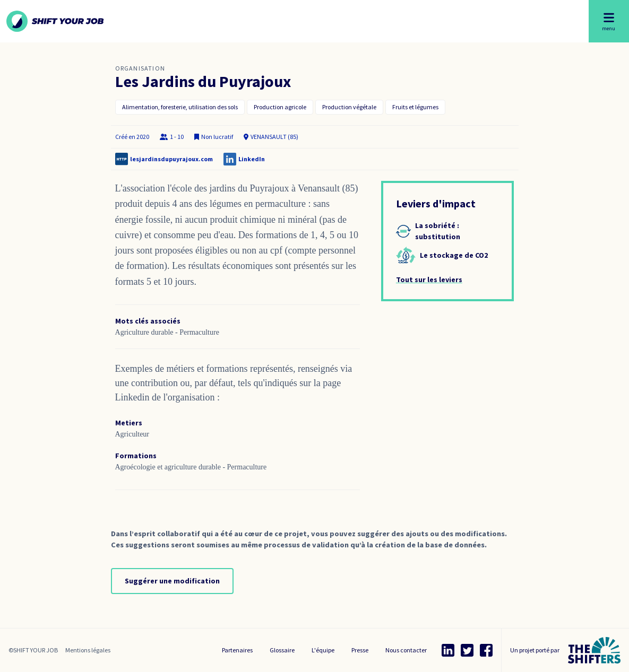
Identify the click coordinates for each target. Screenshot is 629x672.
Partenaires (237, 650)
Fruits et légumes (415, 107)
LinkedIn (252, 159)
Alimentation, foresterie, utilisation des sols (180, 107)
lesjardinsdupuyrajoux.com (171, 159)
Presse (360, 650)
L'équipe (323, 650)
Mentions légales (88, 650)
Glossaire (282, 650)
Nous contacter (406, 650)
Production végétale (349, 107)
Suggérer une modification (172, 581)
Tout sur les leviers (429, 280)
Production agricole (280, 107)
